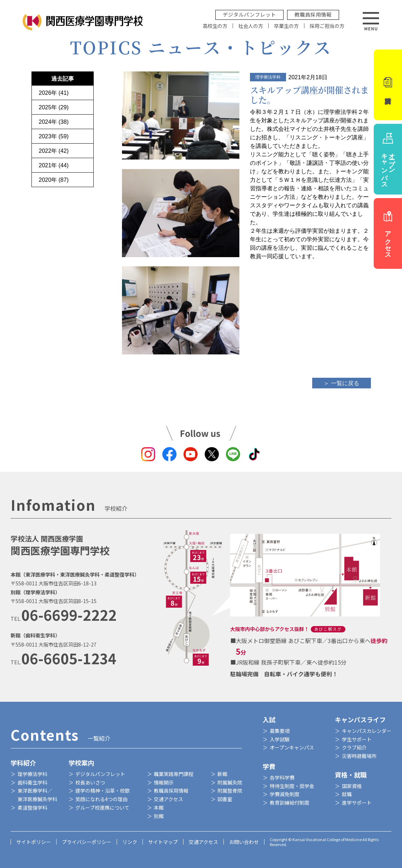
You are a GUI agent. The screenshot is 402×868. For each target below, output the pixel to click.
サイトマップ (163, 842)
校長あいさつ (90, 782)
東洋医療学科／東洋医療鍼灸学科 (37, 795)
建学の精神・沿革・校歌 (103, 791)
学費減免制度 (285, 794)
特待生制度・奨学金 (292, 786)
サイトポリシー (34, 842)
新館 (222, 774)
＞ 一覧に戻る (341, 383)
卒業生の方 (286, 26)
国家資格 (352, 786)
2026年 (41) (54, 93)
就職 (347, 794)
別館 (159, 816)
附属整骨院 (230, 791)
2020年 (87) (54, 180)
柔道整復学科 (33, 808)
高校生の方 (215, 26)
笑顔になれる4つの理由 (101, 799)
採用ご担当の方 (327, 26)
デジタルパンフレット (249, 14)
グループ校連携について (102, 808)
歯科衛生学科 (33, 782)
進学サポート (357, 803)
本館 (159, 808)
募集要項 (280, 731)
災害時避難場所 (359, 756)
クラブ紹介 (354, 747)
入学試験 (280, 739)
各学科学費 (282, 777)
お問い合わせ (244, 842)
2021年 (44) (54, 165)
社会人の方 (251, 26)
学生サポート (357, 739)
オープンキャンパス (292, 747)
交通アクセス (168, 799)
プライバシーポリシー (87, 842)
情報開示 (164, 782)
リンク (130, 842)
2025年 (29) (54, 107)
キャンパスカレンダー (367, 731)
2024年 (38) (54, 122)
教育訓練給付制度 (290, 803)
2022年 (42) (54, 151)
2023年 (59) (54, 136)
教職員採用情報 (313, 14)
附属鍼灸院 (230, 782)
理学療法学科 (33, 774)
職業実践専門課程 (174, 774)
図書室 (225, 799)
